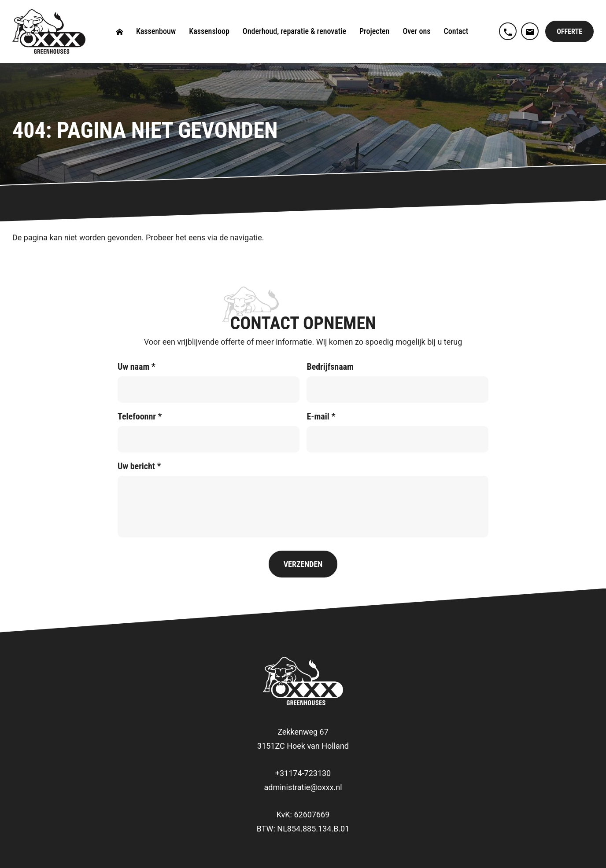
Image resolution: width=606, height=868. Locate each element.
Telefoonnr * (140, 416)
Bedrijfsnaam (330, 367)
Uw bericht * (139, 466)
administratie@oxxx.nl (303, 787)
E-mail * (321, 416)
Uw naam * (137, 367)
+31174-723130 (303, 773)
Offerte (569, 31)
